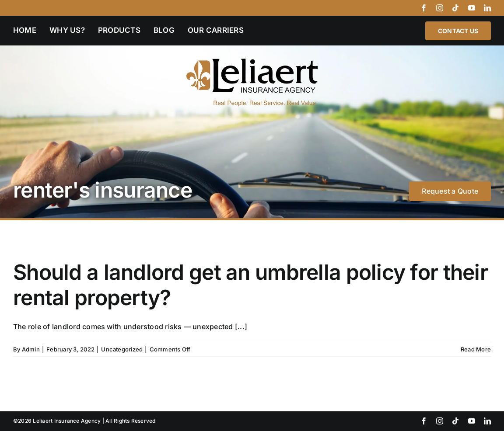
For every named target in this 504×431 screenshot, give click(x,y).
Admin (31, 349)
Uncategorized (122, 349)
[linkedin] (487, 8)
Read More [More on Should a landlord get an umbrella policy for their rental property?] (476, 349)
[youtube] (472, 8)
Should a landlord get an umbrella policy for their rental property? (250, 285)
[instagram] (440, 8)
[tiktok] (455, 8)
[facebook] (424, 8)
